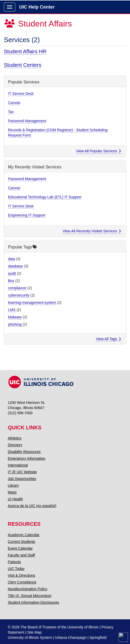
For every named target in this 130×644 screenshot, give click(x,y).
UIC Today (16, 569)
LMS (12, 310)
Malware (15, 317)
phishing (15, 324)
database (16, 266)
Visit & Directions (21, 575)
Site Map (34, 632)
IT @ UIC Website (22, 472)
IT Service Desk (21, 94)
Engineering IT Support (27, 215)
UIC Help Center (37, 7)
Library (13, 485)
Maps (12, 492)
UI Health (15, 499)
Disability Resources (24, 452)
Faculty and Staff (21, 555)
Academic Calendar (24, 535)
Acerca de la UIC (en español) (32, 506)
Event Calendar (20, 548)
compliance (17, 288)
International (18, 465)
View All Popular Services (99, 151)
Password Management (27, 121)
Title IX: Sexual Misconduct (30, 596)
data (12, 259)
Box (11, 281)
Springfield (98, 638)
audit (12, 273)
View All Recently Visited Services (92, 231)
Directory (15, 445)
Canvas (14, 103)
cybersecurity (19, 295)
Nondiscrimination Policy (28, 589)
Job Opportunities (22, 479)
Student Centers (23, 65)
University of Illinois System (30, 638)
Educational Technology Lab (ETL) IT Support (45, 197)
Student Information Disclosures (33, 602)
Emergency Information (27, 458)
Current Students (21, 542)
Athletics (15, 438)
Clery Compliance (22, 582)
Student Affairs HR (25, 51)
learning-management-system (32, 303)
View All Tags (108, 339)
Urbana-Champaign (71, 638)
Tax (11, 112)
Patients (14, 562)
